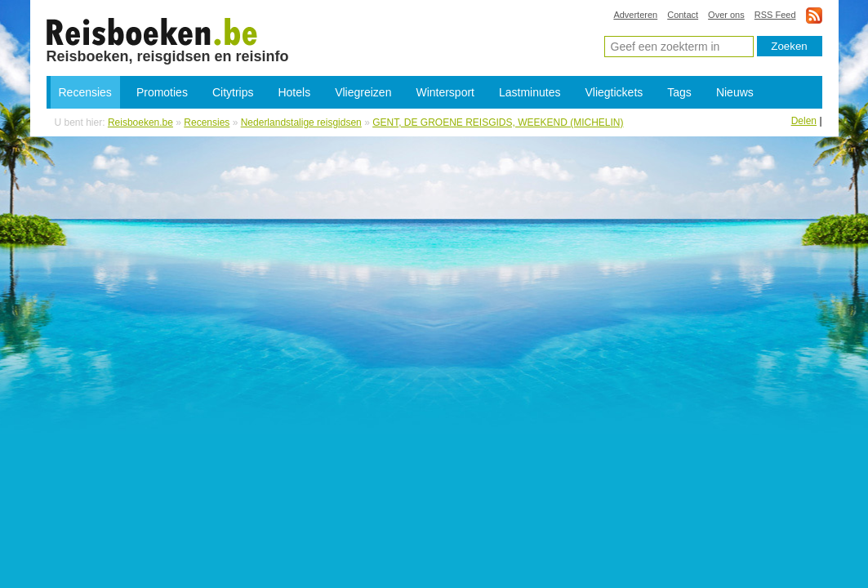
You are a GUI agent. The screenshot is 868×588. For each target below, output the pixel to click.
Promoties (162, 92)
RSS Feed (775, 15)
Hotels (294, 92)
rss (814, 15)
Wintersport (445, 92)
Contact (683, 15)
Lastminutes (530, 92)
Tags (679, 92)
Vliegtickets (614, 92)
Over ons (726, 15)
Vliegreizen (363, 92)
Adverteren (635, 15)
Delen (804, 121)
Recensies (85, 92)
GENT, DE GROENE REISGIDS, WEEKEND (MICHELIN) (498, 122)
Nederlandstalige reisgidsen (301, 122)
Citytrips (233, 92)
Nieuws (735, 92)
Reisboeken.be (140, 122)
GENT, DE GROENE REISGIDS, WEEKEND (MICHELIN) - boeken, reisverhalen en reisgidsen (152, 31)
